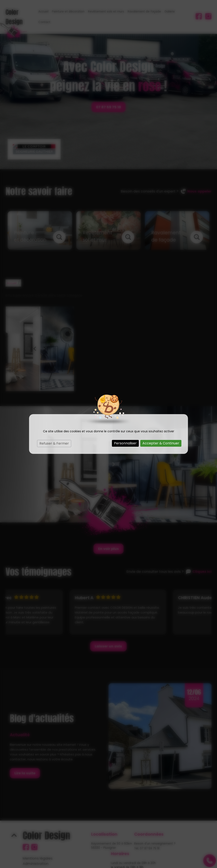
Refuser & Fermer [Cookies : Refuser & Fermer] (54, 443)
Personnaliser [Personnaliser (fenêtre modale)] (125, 443)
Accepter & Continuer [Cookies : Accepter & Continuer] (161, 443)
